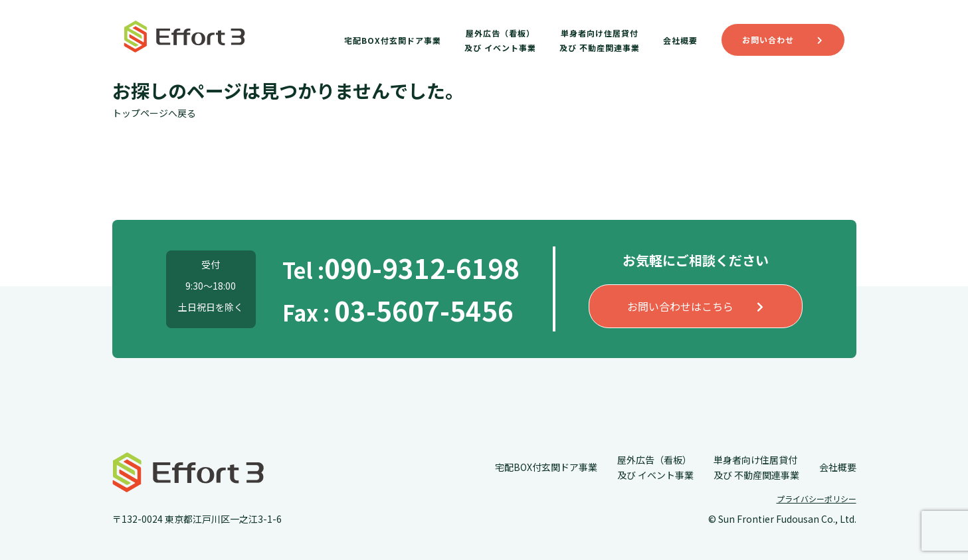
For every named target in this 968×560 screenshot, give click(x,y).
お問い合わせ (783, 40)
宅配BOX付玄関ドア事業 (393, 40)
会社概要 (680, 40)
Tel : (401, 270)
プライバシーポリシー (817, 499)
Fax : (398, 312)
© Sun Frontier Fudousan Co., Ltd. (782, 519)
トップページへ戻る (154, 113)
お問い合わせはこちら (695, 306)
